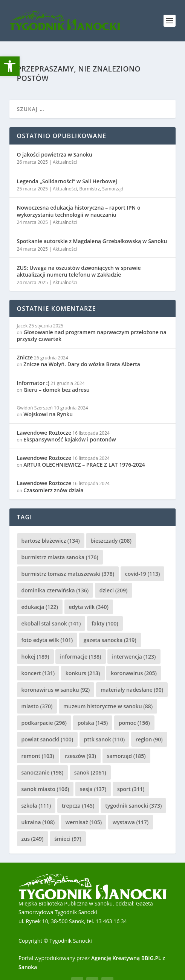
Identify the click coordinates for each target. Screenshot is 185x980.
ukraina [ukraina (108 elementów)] (38, 822)
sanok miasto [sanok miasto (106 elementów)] (45, 789)
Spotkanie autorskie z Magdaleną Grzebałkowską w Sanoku (92, 241)
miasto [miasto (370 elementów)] (37, 706)
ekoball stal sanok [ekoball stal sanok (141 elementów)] (51, 623)
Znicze (25, 357)
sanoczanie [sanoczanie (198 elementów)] (43, 772)
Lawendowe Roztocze (44, 433)
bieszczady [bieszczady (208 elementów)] (111, 541)
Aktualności (65, 162)
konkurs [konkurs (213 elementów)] (83, 673)
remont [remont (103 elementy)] (38, 756)
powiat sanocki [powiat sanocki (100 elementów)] (47, 739)
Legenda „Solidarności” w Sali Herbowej (67, 181)
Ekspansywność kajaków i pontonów (70, 439)
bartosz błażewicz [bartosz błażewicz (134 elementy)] (51, 541)
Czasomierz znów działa (53, 490)
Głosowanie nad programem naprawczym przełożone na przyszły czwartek (92, 336)
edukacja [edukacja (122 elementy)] (40, 607)
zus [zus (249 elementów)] (33, 839)
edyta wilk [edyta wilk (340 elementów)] (89, 607)
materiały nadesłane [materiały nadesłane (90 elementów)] (132, 690)
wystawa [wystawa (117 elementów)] (131, 822)
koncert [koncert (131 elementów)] (38, 673)
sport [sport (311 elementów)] (131, 789)
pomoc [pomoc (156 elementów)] (134, 723)
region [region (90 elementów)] (149, 739)
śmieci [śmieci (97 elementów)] (68, 839)
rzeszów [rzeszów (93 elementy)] (80, 756)
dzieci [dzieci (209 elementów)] (114, 590)
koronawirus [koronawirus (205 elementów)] (134, 673)
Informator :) (33, 383)
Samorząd (113, 189)
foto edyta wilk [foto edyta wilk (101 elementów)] (47, 640)
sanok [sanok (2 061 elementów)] (90, 772)
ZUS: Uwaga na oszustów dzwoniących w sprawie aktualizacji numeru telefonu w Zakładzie (79, 271)
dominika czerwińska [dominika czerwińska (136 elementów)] (55, 590)
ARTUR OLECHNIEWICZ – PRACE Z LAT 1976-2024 (84, 465)
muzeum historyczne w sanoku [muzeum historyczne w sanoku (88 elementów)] (108, 706)
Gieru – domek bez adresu (56, 390)
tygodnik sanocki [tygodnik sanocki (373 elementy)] (133, 806)
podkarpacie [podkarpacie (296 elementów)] (44, 723)
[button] (10, 66)
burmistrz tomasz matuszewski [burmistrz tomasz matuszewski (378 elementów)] (68, 574)
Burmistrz (89, 189)
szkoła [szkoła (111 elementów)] (36, 806)
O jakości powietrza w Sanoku (55, 154)
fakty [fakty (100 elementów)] (105, 623)
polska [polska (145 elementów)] (93, 723)
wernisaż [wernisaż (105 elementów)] (84, 822)
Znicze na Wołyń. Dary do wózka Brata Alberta (82, 364)
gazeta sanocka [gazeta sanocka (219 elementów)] (110, 640)
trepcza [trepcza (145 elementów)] (78, 806)
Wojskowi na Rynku (48, 414)
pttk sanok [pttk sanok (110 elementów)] (104, 739)
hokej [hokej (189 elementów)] (35, 657)
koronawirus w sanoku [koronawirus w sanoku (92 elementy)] (56, 690)
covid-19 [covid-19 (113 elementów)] (143, 574)
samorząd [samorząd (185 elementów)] (126, 756)
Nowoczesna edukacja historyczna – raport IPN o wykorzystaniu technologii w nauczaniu (79, 211)
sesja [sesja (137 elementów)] (93, 789)
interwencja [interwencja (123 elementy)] (134, 657)
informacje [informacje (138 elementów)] (80, 657)
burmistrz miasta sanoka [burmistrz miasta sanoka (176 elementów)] (60, 557)
